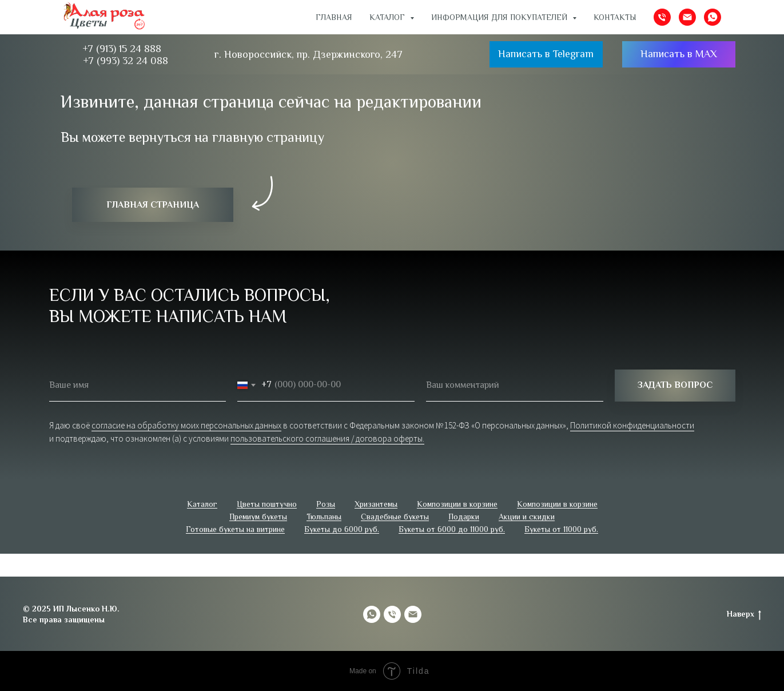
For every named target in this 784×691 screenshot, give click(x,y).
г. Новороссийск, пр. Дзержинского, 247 (309, 54)
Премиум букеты (258, 517)
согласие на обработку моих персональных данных (186, 425)
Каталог (202, 504)
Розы (326, 504)
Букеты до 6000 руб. (342, 529)
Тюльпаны (324, 517)
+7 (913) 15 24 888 (122, 49)
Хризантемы (376, 504)
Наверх (744, 614)
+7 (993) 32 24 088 (126, 61)
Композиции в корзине (457, 504)
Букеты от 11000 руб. (561, 529)
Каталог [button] (388, 17)
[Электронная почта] (687, 17)
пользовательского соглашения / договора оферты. (327, 438)
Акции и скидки (527, 517)
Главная (334, 17)
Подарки (464, 517)
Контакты (615, 17)
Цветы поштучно (267, 504)
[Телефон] (662, 17)
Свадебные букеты (395, 517)
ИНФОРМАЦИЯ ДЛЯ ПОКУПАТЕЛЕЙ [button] (500, 17)
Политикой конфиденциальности (632, 425)
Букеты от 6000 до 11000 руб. (452, 529)
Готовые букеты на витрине (235, 529)
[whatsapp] (713, 17)
